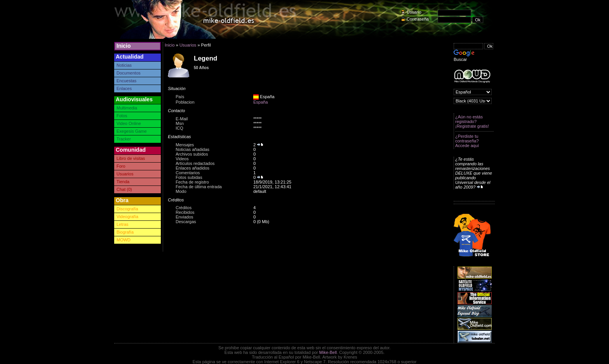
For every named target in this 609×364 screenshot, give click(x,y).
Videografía (127, 217)
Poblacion (185, 102)
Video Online (129, 123)
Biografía (125, 232)
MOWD (124, 240)
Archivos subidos (192, 154)
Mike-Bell (328, 352)
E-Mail (182, 119)
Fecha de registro (192, 182)
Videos (182, 159)
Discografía (127, 209)
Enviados (184, 217)
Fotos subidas (189, 177)
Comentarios (188, 173)
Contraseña (418, 19)
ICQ (179, 128)
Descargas (186, 222)
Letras (123, 224)
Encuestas (126, 81)
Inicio (124, 46)
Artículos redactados (195, 163)
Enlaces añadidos (192, 168)
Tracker (124, 139)
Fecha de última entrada (199, 187)
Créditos (184, 208)
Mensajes (185, 145)
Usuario (414, 12)
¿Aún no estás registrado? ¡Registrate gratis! (472, 121)
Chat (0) (124, 189)
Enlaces (124, 88)
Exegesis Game (132, 131)
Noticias (124, 65)
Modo (181, 191)
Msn (180, 123)
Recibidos (185, 212)
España (260, 102)
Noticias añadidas (192, 149)
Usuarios (125, 174)
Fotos (122, 116)
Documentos (129, 73)
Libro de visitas (131, 158)
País (180, 97)
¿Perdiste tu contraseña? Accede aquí (467, 141)
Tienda (123, 182)
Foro (121, 166)
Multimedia (127, 108)
